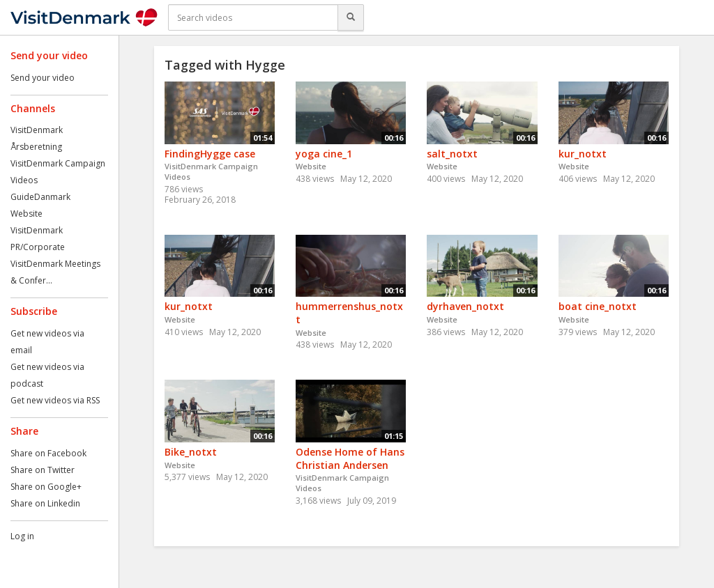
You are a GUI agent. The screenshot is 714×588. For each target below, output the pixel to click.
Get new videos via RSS (55, 400)
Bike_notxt (191, 452)
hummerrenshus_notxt (349, 313)
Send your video (43, 78)
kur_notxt (583, 154)
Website (26, 214)
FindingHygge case (210, 154)
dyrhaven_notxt (465, 306)
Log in (22, 536)
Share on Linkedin (45, 503)
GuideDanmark (40, 197)
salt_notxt (452, 154)
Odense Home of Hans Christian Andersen (350, 458)
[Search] (351, 17)
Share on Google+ (46, 487)
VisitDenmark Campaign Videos (211, 171)
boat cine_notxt (598, 306)
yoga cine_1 (324, 154)
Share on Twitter (43, 470)
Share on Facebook (48, 453)
